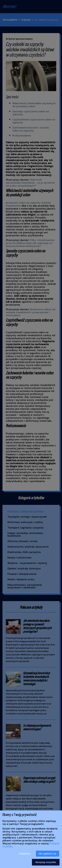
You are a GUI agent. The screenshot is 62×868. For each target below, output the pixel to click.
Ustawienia (24, 854)
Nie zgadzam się (48, 854)
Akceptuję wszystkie (46, 862)
